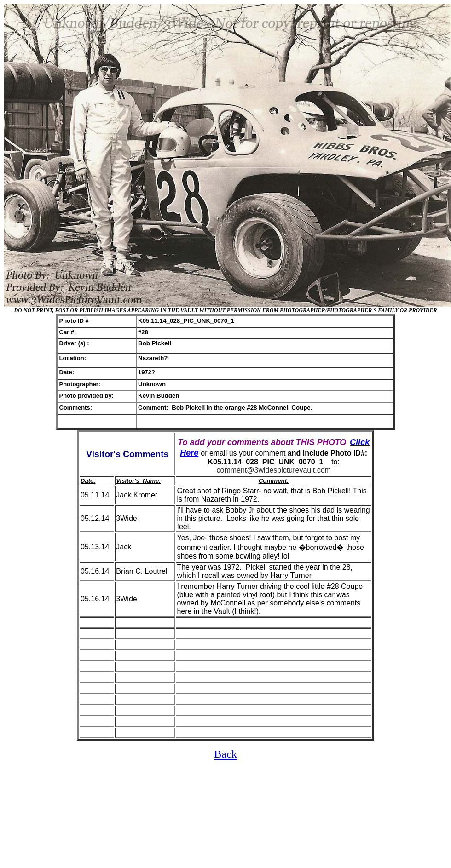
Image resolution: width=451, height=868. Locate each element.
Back (225, 754)
